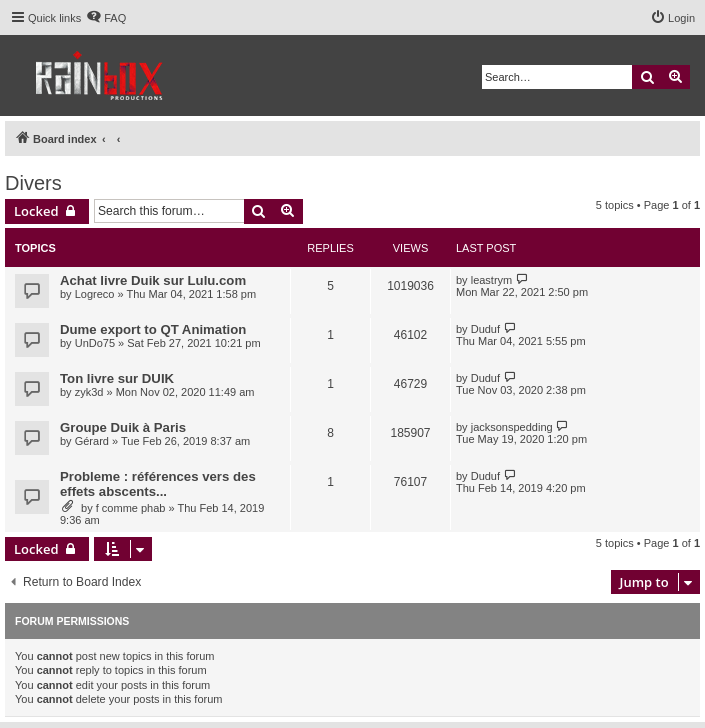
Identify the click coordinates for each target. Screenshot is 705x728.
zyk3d (89, 392)
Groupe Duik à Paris (123, 427)
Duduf (485, 329)
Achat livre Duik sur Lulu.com (153, 280)
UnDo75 (95, 343)
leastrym (492, 280)
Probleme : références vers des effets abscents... (158, 484)
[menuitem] (106, 18)
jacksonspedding (512, 427)
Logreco (95, 294)
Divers (33, 183)
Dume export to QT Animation (153, 329)
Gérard (92, 441)
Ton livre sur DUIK (117, 378)
